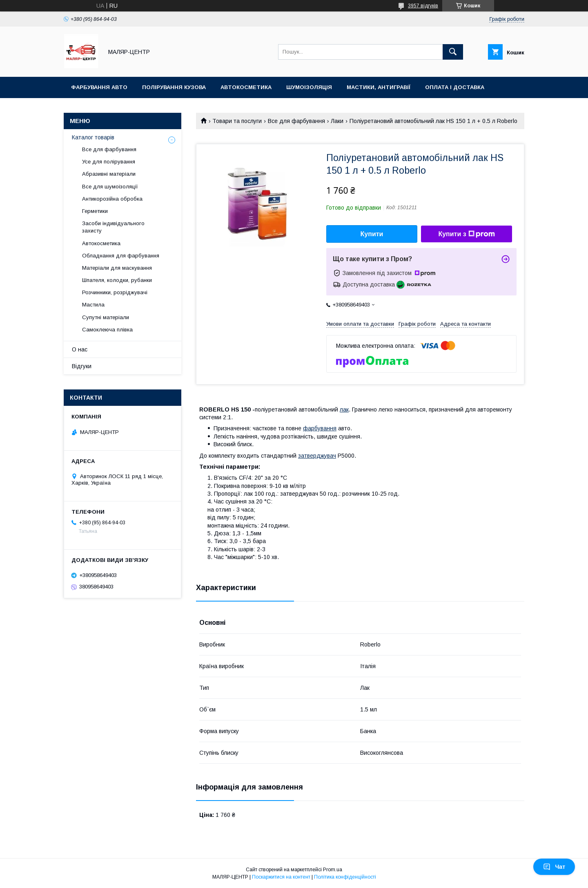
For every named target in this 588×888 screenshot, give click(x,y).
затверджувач (317, 456)
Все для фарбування (296, 121)
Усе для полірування (109, 162)
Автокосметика (246, 87)
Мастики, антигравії (379, 87)
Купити (372, 234)
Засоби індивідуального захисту (113, 227)
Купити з (466, 234)
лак (344, 409)
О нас (80, 349)
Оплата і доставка (455, 87)
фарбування (320, 428)
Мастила (93, 305)
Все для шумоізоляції (110, 187)
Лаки (337, 121)
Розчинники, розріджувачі (115, 292)
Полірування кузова (174, 87)
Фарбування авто (99, 87)
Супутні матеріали (106, 317)
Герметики (95, 211)
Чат (554, 867)
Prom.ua (333, 870)
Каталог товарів (93, 137)
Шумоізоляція (309, 87)
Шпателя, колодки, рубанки (117, 280)
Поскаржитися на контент (281, 877)
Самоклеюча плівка (107, 330)
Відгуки (82, 366)
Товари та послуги (237, 121)
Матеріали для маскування (117, 268)
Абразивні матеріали (109, 174)
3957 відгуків (423, 6)
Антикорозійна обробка (112, 199)
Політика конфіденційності (345, 877)
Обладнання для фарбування (121, 256)
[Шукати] (453, 52)
